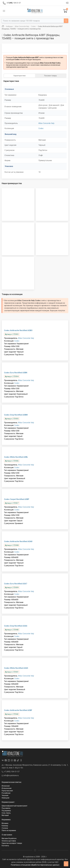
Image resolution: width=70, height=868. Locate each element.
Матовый (5, 815)
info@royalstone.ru (10, 775)
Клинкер (5, 826)
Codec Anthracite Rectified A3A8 (18, 541)
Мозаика (5, 823)
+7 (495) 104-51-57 (11, 772)
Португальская (7, 791)
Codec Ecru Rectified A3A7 (16, 584)
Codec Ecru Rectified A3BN (16, 373)
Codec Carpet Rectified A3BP (17, 499)
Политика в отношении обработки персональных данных (35, 865)
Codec (41, 128)
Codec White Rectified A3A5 (16, 668)
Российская (6, 793)
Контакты (5, 846)
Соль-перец (6, 813)
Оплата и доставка (9, 841)
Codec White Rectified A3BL (16, 457)
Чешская (5, 795)
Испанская (6, 786)
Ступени (5, 828)
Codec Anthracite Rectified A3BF (18, 710)
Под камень (6, 808)
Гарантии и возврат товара (12, 843)
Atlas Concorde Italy (46, 123)
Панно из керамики (9, 830)
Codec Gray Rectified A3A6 (16, 626)
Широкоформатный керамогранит (15, 806)
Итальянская (7, 788)
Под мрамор (6, 811)
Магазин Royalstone (9, 838)
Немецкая (5, 798)
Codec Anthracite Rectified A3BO (18, 330)
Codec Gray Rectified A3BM (16, 415)
